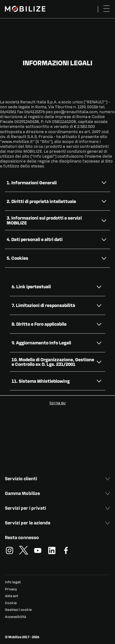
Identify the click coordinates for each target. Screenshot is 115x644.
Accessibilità (15, 617)
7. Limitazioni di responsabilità (43, 305)
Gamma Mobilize (57, 493)
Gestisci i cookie (18, 610)
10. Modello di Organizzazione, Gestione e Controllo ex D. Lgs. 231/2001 (53, 362)
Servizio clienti (57, 478)
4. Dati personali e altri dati (35, 239)
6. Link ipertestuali (31, 286)
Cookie (11, 603)
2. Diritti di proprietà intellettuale (41, 201)
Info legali (13, 582)
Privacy (11, 589)
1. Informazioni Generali (32, 182)
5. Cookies (17, 258)
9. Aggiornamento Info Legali (41, 343)
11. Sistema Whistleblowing (41, 381)
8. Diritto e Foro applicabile (39, 324)
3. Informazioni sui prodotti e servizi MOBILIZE (44, 220)
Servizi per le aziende (57, 523)
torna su (57, 402)
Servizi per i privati (57, 508)
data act (11, 596)
